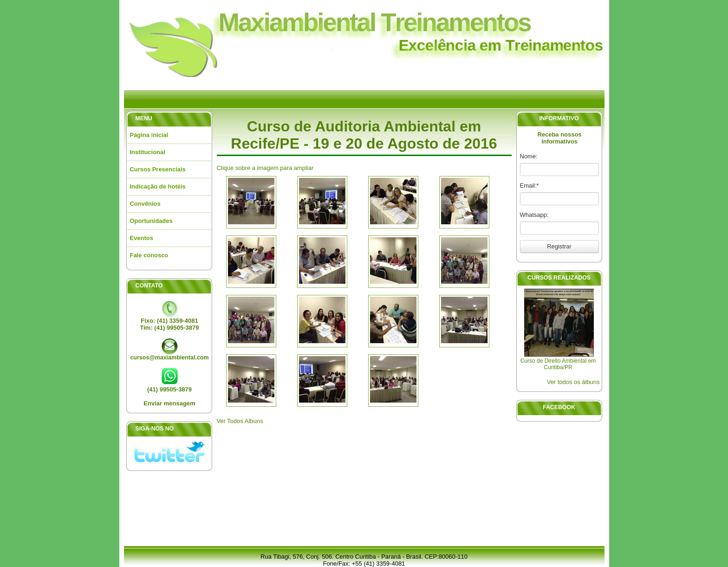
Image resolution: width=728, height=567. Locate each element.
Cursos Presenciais (158, 169)
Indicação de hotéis (158, 186)
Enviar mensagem (169, 403)
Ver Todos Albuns (240, 421)
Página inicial (149, 135)
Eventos (142, 238)
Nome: (529, 156)
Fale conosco (149, 255)
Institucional (148, 152)
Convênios (145, 204)
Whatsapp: (534, 215)
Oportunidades (151, 221)
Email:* (530, 186)
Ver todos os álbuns (573, 382)
